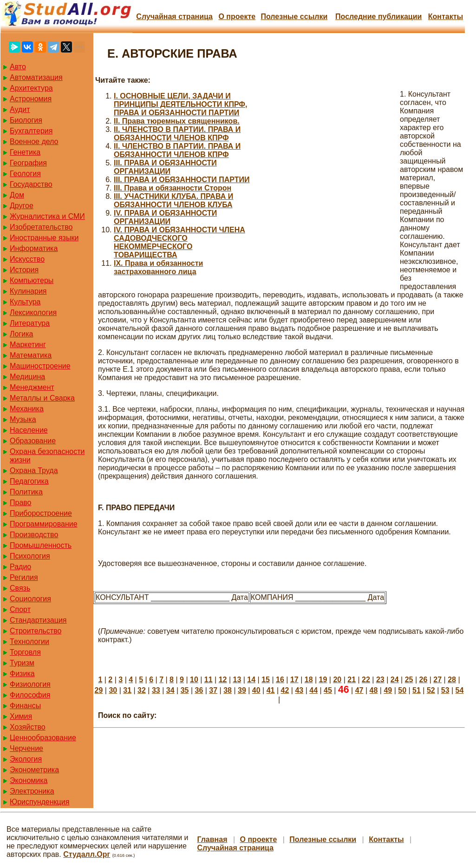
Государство (31, 184)
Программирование (44, 524)
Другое (22, 206)
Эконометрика (34, 770)
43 (299, 690)
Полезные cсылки (294, 16)
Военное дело (34, 141)
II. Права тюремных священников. (177, 121)
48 (374, 690)
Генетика (25, 152)
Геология (25, 174)
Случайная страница (174, 16)
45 (328, 690)
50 (402, 690)
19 (323, 680)
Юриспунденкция (39, 802)
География (28, 163)
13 (237, 680)
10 (194, 680)
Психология (30, 556)
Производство (34, 535)
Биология (26, 120)
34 (170, 690)
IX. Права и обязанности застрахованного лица (158, 267)
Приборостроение (41, 513)
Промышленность (41, 545)
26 (423, 680)
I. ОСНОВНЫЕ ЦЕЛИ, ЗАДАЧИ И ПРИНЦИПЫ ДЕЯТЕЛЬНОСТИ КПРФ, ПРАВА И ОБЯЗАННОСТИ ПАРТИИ (180, 104)
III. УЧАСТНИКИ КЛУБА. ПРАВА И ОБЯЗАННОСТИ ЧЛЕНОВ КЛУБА (173, 201)
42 (285, 690)
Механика (27, 409)
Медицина (27, 377)
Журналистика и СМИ (47, 216)
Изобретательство (41, 227)
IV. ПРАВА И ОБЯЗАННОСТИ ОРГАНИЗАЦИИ (165, 217)
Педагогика (29, 481)
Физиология (30, 684)
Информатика (34, 248)
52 (431, 690)
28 (452, 680)
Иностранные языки (44, 238)
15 (266, 680)
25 (409, 680)
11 (209, 680)
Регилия (24, 577)
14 (251, 680)
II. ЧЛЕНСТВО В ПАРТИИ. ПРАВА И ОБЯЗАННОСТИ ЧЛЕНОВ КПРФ (177, 134)
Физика (22, 674)
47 (359, 690)
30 (113, 690)
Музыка (23, 419)
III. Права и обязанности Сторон (173, 188)
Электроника (32, 791)
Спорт (20, 609)
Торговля (25, 652)
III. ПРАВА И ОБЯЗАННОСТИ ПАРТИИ (182, 180)
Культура (25, 302)
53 (445, 690)
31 (127, 690)
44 (313, 690)
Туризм (22, 663)
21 (352, 680)
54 (460, 690)
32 (142, 690)
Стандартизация (38, 620)
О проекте (237, 16)
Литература (30, 323)
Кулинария (28, 291)
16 (280, 680)
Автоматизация (36, 77)
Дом (17, 195)
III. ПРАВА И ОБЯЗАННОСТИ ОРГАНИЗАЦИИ (165, 167)
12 (223, 680)
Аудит (20, 109)
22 (366, 680)
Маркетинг (28, 345)
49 (388, 690)
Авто (18, 67)
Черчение (26, 748)
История (24, 270)
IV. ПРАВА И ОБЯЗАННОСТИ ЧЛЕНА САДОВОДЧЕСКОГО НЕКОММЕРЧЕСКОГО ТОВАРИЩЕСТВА (179, 242)
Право (21, 503)
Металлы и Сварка (42, 398)
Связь (20, 588)
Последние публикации (378, 16)
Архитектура (31, 88)
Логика (21, 334)
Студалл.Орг (87, 854)
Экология (26, 759)
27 (437, 680)
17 (294, 680)
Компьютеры (32, 280)
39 (242, 690)
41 (271, 690)
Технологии (29, 641)
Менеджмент (32, 387)
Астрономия (31, 99)
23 (380, 680)
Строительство (36, 631)
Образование (33, 441)
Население (29, 430)
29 (99, 690)
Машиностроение (40, 366)
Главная (212, 839)
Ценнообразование (43, 738)
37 (213, 690)
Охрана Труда (34, 470)
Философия (30, 695)
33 (156, 690)
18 (309, 680)
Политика (26, 492)
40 (256, 690)
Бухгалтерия (31, 131)
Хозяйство (28, 727)
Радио (20, 567)
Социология (30, 599)
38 (228, 690)
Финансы (25, 706)
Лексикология (33, 312)
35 (185, 690)
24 (395, 680)
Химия (21, 716)
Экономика (29, 780)
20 (337, 680)
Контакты (446, 16)
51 (417, 690)
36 (199, 690)
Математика (31, 355)
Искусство (27, 259)
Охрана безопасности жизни (47, 456)
